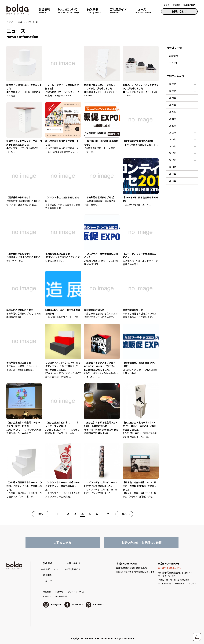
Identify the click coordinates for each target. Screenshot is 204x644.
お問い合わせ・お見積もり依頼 (142, 543)
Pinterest (95, 605)
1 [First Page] (57, 514)
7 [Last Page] (108, 514)
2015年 (173, 160)
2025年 (173, 91)
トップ (10, 22)
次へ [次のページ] (124, 514)
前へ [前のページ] (41, 514)
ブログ (167, 5)
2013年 (173, 174)
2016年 (173, 153)
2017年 (173, 146)
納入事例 (47, 575)
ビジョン (47, 596)
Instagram (52, 605)
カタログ (47, 581)
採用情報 (59, 592)
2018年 (173, 139)
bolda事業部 (61, 596)
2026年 (173, 84)
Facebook (74, 605)
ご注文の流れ (63, 543)
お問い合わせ (179, 11)
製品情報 (47, 563)
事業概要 (47, 592)
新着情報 (173, 56)
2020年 (173, 126)
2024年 (173, 98)
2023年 (173, 105)
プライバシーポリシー (77, 592)
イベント (173, 63)
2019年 (173, 133)
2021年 (173, 119)
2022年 (173, 112)
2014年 (173, 167)
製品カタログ (189, 5)
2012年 (173, 181)
